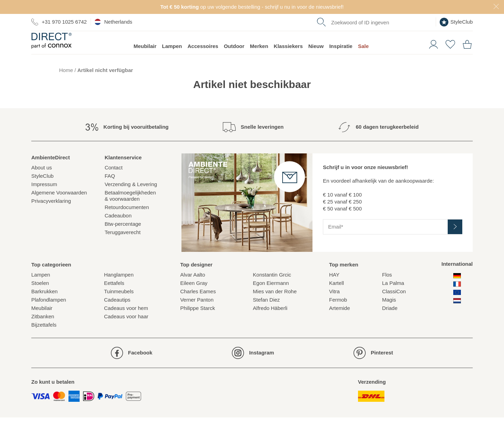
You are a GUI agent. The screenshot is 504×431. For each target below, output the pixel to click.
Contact (114, 181)
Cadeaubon (118, 229)
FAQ (110, 189)
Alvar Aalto (193, 288)
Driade (390, 322)
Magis (389, 313)
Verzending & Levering (131, 197)
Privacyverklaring (51, 214)
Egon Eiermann (271, 297)
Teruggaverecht (123, 245)
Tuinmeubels (119, 305)
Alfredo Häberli (270, 322)
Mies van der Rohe (275, 305)
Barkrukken (44, 305)
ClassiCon (394, 305)
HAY (334, 288)
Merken (259, 59)
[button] (431, 57)
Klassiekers (288, 59)
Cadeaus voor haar (126, 330)
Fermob (338, 313)
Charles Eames (198, 305)
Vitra (335, 305)
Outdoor (234, 59)
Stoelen (40, 297)
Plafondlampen (49, 313)
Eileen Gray (194, 297)
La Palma (393, 297)
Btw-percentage (123, 237)
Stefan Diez (267, 313)
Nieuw (316, 59)
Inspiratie (341, 59)
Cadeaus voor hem (126, 322)
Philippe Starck (197, 322)
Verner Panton (197, 313)
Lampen (172, 59)
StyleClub (456, 22)
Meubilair (145, 59)
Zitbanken (43, 330)
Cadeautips (117, 313)
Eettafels (114, 297)
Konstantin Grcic (272, 288)
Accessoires (203, 59)
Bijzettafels (44, 338)
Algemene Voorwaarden (59, 206)
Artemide (340, 322)
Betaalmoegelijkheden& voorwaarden (130, 209)
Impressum (44, 197)
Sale (363, 59)
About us (42, 181)
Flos (387, 288)
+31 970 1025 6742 (59, 22)
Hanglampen (119, 288)
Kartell (337, 297)
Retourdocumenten (127, 220)
